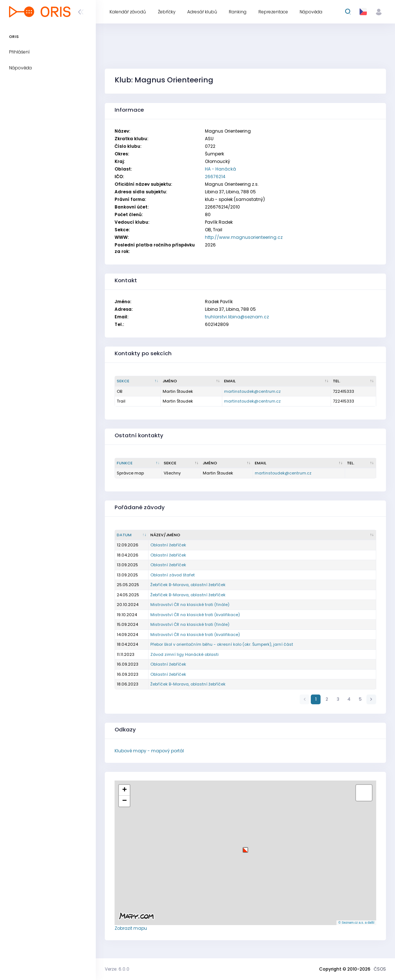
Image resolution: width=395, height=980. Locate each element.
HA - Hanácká (220, 169)
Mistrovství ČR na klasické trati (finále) (190, 605)
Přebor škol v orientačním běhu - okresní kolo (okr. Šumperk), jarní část (222, 644)
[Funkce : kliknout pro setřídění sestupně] (138, 463)
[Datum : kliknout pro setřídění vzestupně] (132, 535)
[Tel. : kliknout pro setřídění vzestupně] (354, 381)
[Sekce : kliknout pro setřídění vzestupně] (181, 463)
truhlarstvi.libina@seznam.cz (237, 317)
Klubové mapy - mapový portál (149, 751)
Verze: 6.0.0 (117, 969)
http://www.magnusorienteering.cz (244, 237)
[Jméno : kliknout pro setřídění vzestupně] (192, 381)
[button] (245, 847)
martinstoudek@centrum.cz (252, 391)
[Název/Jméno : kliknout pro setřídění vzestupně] (262, 535)
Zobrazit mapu (131, 928)
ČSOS (380, 969)
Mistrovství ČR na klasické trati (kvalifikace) (195, 615)
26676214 (215, 177)
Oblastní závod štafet (173, 575)
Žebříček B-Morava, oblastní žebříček (188, 585)
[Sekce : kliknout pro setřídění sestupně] (138, 381)
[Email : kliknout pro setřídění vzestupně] (277, 381)
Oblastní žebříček (168, 545)
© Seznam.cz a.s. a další (356, 923)
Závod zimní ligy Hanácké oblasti (184, 654)
